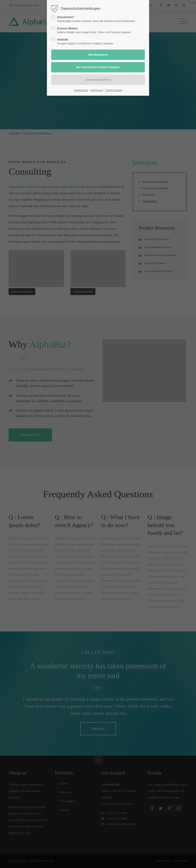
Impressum (97, 90)
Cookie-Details (114, 90)
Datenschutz (81, 90)
